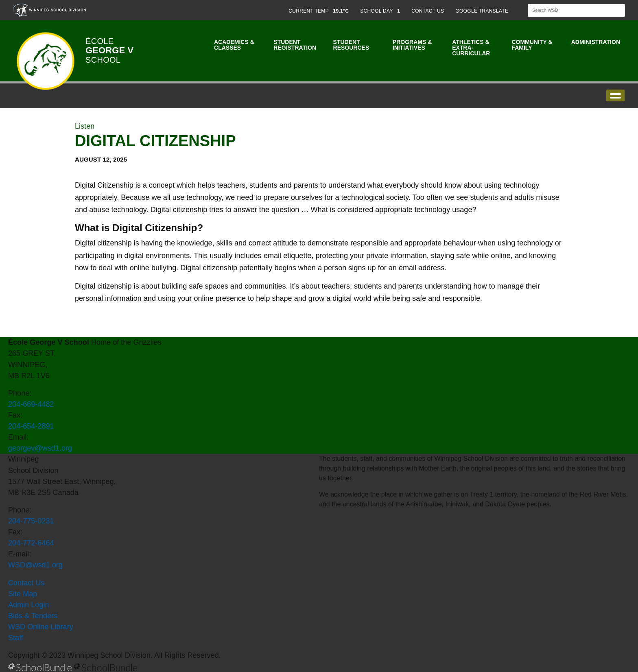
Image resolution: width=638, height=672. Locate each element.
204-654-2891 (31, 426)
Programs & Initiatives (412, 45)
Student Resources (351, 45)
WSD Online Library (41, 627)
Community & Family (532, 45)
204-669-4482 (31, 404)
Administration (596, 42)
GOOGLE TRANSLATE (483, 11)
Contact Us (26, 583)
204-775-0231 (31, 521)
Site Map (23, 594)
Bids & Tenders (33, 616)
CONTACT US (428, 11)
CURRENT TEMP (319, 11)
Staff (16, 638)
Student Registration (295, 45)
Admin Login (29, 605)
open (615, 95)
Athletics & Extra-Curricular (471, 48)
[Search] (569, 10)
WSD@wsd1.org (35, 565)
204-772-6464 (31, 543)
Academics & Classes (234, 45)
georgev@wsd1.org (40, 448)
